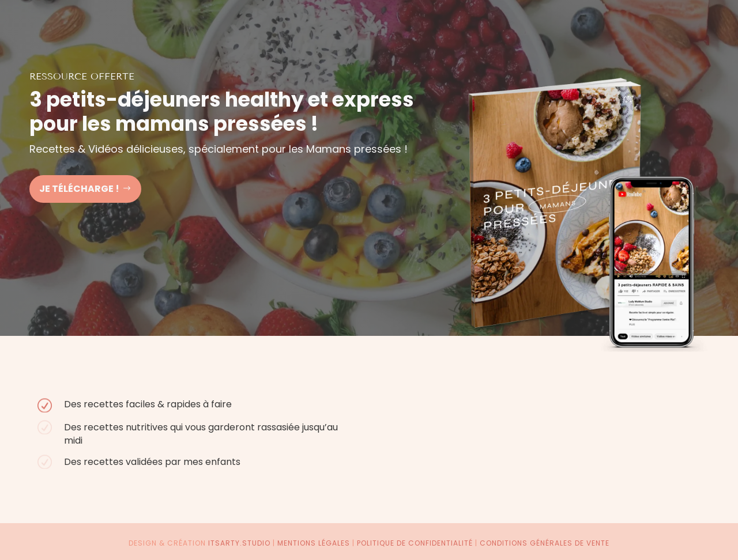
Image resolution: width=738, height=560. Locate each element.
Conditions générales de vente (545, 543)
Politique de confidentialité (415, 543)
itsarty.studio (239, 543)
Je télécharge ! (79, 189)
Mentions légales (314, 543)
